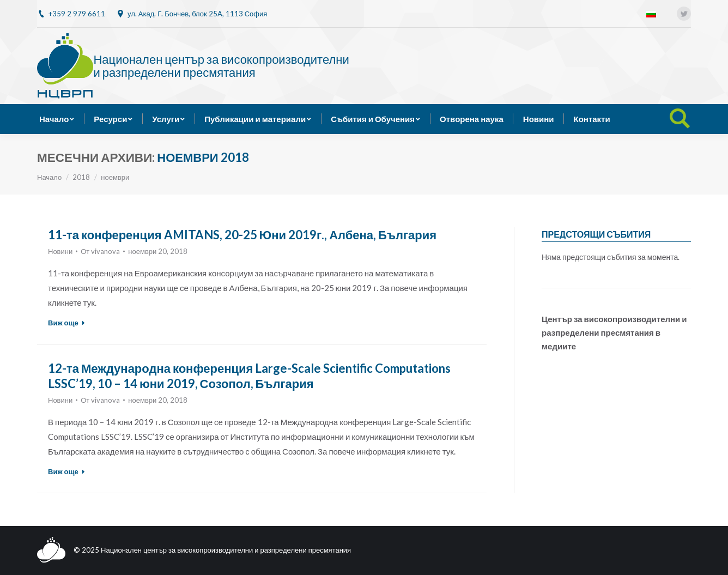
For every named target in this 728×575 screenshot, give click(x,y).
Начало (49, 177)
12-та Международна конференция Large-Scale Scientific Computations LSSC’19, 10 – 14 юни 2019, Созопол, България (249, 376)
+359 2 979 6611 (77, 14)
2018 (81, 177)
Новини (60, 251)
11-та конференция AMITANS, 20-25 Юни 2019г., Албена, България (242, 235)
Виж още (66, 323)
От (100, 251)
